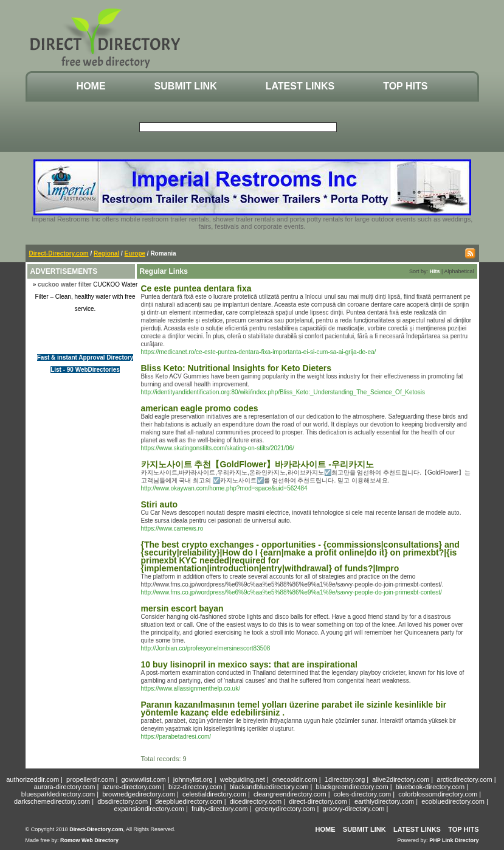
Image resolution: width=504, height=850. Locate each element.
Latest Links (300, 86)
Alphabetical (459, 271)
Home (91, 86)
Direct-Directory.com (59, 253)
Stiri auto (160, 504)
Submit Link (186, 86)
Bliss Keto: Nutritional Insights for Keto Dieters (236, 368)
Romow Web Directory (89, 840)
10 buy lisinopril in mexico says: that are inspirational (249, 664)
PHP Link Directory (454, 840)
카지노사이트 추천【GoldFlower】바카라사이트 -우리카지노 (257, 464)
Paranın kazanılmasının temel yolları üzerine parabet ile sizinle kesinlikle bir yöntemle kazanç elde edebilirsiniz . (294, 709)
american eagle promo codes (200, 408)
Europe (135, 253)
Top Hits (405, 86)
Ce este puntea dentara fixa (196, 288)
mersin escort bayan (182, 608)
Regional (106, 253)
